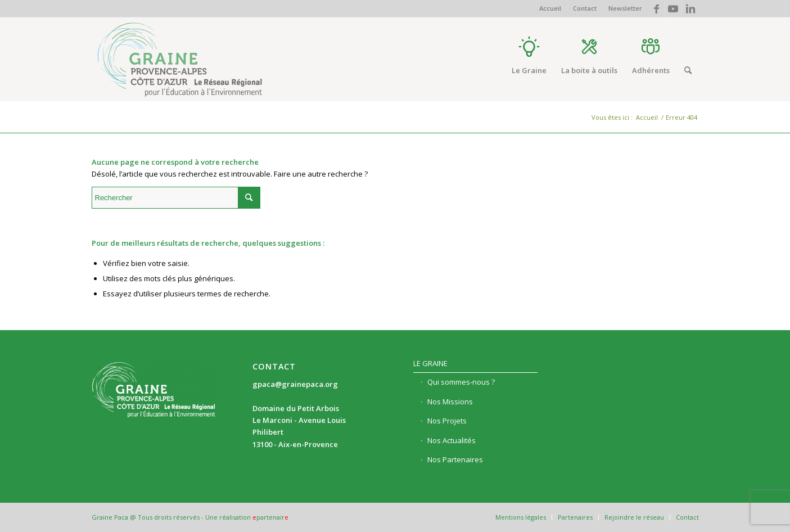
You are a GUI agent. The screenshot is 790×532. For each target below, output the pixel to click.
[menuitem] (550, 8)
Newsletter (625, 8)
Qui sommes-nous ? (461, 382)
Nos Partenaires (455, 459)
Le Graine (430, 363)
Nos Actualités (452, 440)
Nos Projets (447, 421)
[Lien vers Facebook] (656, 8)
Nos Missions (450, 402)
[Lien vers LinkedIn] (690, 8)
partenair (270, 517)
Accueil (550, 8)
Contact (585, 8)
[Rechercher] (688, 70)
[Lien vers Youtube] (673, 8)
